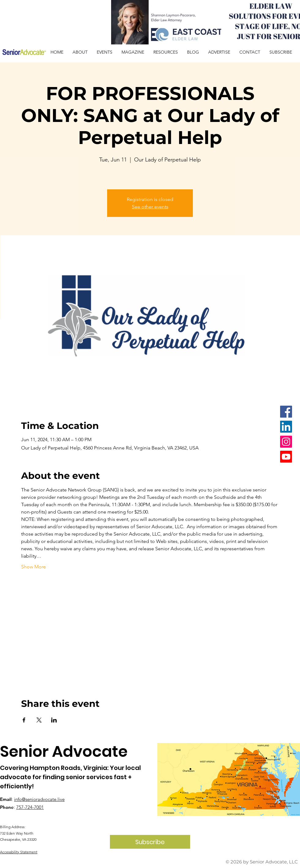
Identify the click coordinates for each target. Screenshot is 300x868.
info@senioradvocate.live (39, 799)
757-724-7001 (30, 807)
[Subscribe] (150, 842)
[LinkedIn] (286, 427)
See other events (150, 207)
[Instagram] (286, 442)
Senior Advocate (64, 752)
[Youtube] (286, 457)
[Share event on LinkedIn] (54, 720)
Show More (34, 567)
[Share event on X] (39, 720)
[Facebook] (286, 412)
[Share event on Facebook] (24, 720)
